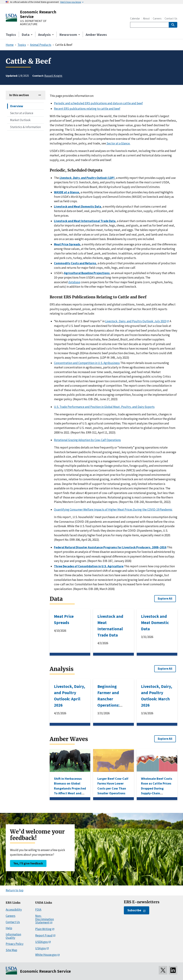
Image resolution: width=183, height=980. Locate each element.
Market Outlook (20, 120)
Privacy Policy (15, 944)
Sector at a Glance (22, 113)
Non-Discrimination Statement (44, 919)
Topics (11, 35)
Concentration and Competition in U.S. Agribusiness (87, 363)
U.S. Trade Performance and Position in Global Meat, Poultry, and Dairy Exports (104, 407)
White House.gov (46, 955)
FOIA (38, 910)
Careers (157, 18)
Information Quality (13, 936)
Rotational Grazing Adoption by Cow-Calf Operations (87, 440)
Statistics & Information (25, 127)
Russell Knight (53, 76)
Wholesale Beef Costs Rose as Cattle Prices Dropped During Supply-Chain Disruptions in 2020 (157, 788)
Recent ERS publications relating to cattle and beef (87, 109)
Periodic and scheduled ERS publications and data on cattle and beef (98, 103)
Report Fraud (44, 935)
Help (9, 928)
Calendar (135, 18)
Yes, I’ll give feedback (28, 863)
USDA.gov (42, 942)
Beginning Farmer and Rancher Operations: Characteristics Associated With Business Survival (112, 708)
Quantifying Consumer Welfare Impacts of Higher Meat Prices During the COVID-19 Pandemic (113, 510)
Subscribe (134, 910)
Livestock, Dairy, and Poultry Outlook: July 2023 (136, 321)
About (146, 18)
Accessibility (14, 910)
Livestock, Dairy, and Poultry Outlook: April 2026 (70, 696)
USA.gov (41, 948)
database (74, 282)
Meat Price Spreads (64, 619)
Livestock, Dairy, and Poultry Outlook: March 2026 (157, 696)
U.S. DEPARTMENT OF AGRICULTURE (33, 23)
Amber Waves (96, 35)
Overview (17, 106)
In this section (19, 95)
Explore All (165, 599)
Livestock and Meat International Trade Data (110, 626)
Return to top (15, 890)
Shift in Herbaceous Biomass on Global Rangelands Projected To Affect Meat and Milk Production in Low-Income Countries (70, 793)
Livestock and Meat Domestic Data (155, 623)
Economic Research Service (38, 14)
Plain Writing (43, 929)
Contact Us (171, 18)
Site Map (11, 950)
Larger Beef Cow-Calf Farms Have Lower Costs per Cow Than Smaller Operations (113, 786)
